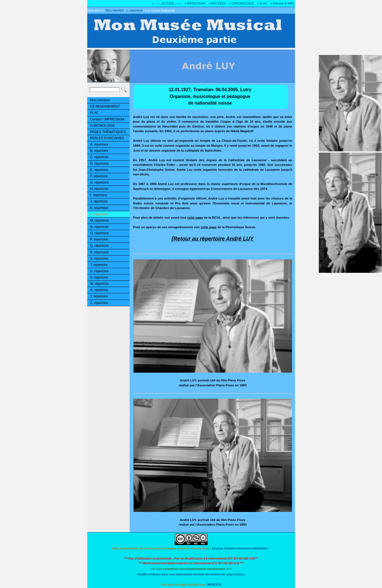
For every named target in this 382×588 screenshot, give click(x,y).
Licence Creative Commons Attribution (240, 548)
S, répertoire (99, 259)
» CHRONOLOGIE (241, 3)
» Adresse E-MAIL (282, 3)
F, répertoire (99, 176)
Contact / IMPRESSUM (107, 119)
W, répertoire (100, 284)
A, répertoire (99, 144)
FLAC (94, 113)
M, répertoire (100, 221)
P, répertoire (99, 239)
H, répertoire (99, 189)
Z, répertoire (99, 303)
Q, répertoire (100, 246)
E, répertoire (99, 170)
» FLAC (262, 3)
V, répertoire (99, 277)
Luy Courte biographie (160, 10)
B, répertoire (99, 151)
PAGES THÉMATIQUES (108, 132)
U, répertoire (99, 271)
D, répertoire (99, 164)
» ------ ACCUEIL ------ (167, 3)
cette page (195, 217)
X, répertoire (99, 290)
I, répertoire (99, 195)
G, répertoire (100, 183)
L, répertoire (135, 10)
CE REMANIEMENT (105, 106)
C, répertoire (99, 157)
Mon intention (115, 10)
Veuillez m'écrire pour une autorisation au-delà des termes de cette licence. (191, 574)
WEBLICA (214, 584)
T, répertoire (99, 265)
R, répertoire (99, 252)
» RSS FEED (217, 3)
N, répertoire (99, 227)
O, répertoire (100, 233)
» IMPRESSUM (195, 3)
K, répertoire (99, 208)
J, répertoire (99, 201)
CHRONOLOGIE (103, 126)
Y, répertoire (99, 296)
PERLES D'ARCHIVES (107, 138)
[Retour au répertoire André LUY (213, 239)
